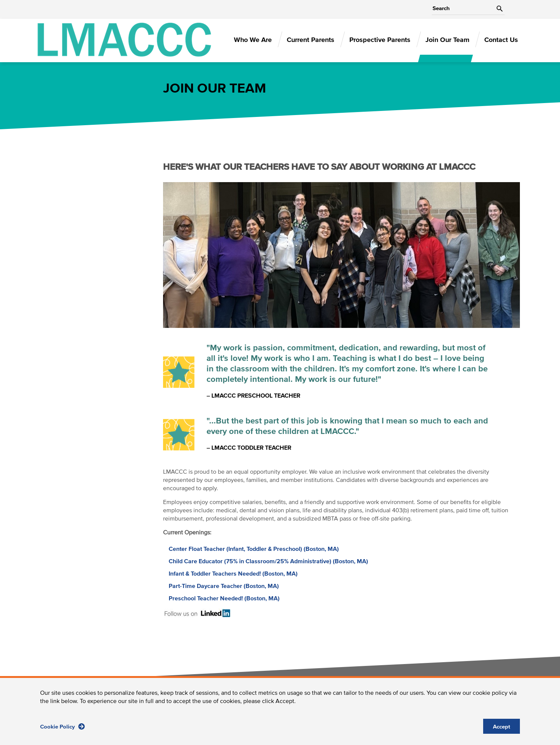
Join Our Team (447, 40)
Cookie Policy (62, 729)
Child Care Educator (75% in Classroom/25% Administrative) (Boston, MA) (268, 561)
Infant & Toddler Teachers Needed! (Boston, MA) (233, 574)
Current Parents (311, 40)
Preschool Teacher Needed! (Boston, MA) (224, 598)
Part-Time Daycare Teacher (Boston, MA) (224, 586)
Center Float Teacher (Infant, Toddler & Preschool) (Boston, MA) (254, 549)
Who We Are (253, 40)
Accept (502, 729)
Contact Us (501, 40)
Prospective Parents (380, 40)
